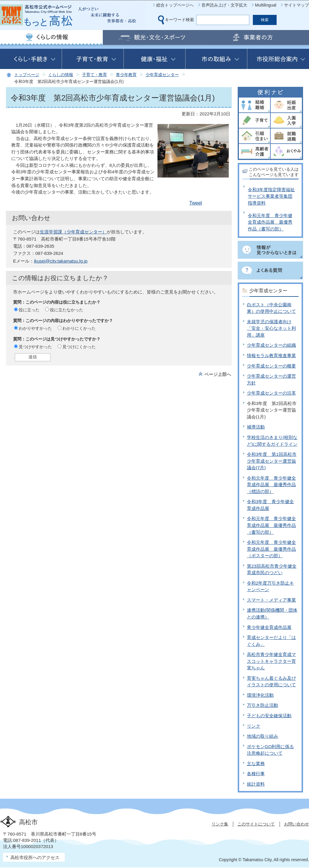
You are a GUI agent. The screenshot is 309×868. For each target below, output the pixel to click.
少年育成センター (162, 75)
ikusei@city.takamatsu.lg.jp (61, 261)
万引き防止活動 (263, 705)
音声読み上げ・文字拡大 (224, 5)
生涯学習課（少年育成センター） (73, 232)
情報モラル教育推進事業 (271, 355)
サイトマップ (297, 5)
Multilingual (266, 5)
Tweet (196, 203)
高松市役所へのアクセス (35, 857)
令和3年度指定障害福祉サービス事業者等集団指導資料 (271, 196)
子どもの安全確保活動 (269, 716)
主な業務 (256, 763)
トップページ (27, 75)
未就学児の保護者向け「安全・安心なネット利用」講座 (271, 328)
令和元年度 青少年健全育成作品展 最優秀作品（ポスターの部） (271, 549)
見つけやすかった (35, 347)
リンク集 (220, 824)
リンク (254, 726)
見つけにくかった (79, 347)
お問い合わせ (297, 824)
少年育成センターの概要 (271, 366)
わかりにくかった (79, 328)
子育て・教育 (94, 75)
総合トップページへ (175, 5)
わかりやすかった (35, 328)
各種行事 (256, 774)
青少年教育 (126, 75)
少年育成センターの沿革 (271, 393)
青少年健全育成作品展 (269, 627)
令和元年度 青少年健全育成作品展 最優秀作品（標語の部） (271, 485)
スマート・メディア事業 (271, 600)
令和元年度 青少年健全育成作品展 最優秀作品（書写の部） (270, 222)
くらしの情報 (61, 75)
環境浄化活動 (260, 695)
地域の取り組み (263, 736)
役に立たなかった (67, 310)
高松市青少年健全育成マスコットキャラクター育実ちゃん (271, 661)
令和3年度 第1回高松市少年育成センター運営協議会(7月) (272, 461)
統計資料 (256, 784)
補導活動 (256, 427)
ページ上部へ (218, 374)
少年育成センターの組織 (271, 345)
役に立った (29, 310)
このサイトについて (256, 824)
